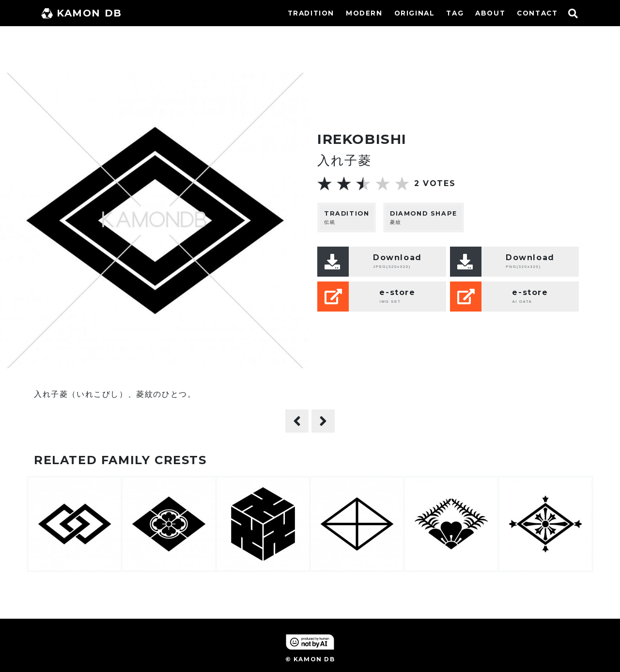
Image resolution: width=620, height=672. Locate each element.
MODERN (364, 13)
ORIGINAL (415, 13)
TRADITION (311, 13)
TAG (455, 13)
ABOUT (490, 13)
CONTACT (537, 13)
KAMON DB (82, 13)
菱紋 (424, 217)
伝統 (347, 217)
